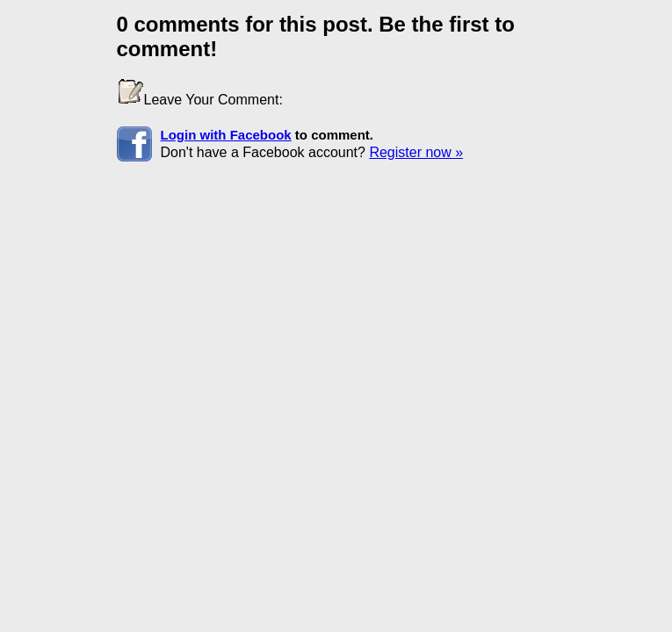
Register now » (416, 152)
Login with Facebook (226, 135)
